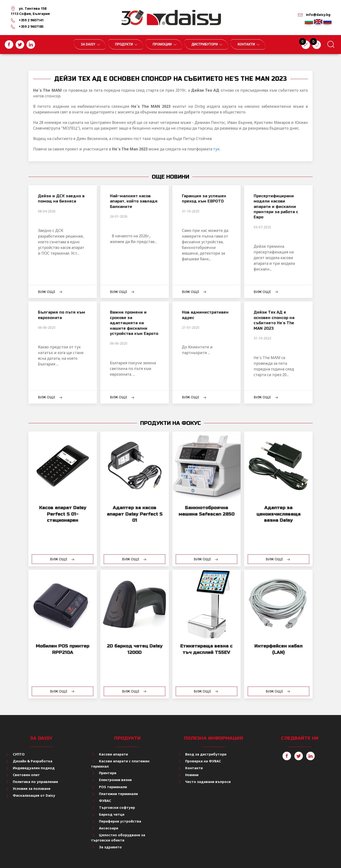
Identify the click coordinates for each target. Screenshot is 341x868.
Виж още (51, 292)
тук (216, 149)
